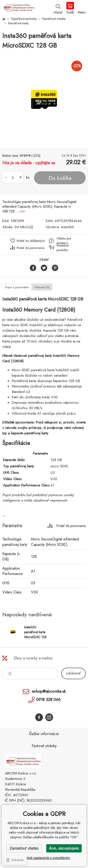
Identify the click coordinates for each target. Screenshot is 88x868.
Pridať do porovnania (31, 248)
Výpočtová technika (24, 19)
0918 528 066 (48, 699)
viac (23, 211)
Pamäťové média (54, 19)
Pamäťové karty (18, 23)
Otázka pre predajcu (64, 241)
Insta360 (68, 227)
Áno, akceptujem (64, 848)
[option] (44, 99)
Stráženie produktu (63, 248)
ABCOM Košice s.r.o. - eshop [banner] (18, 8)
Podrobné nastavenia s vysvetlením (44, 858)
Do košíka (60, 178)
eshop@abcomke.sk (49, 691)
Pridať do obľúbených (31, 241)
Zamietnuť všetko (24, 848)
